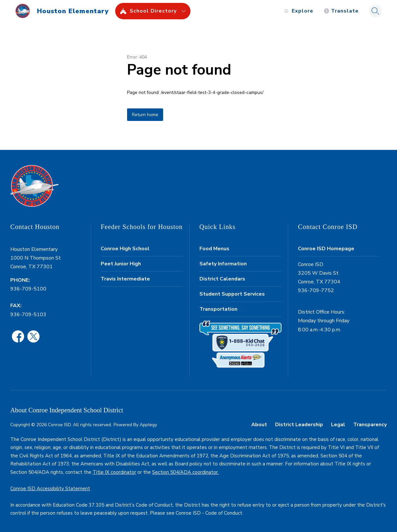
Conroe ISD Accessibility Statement (50, 489)
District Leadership (299, 425)
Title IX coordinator (114, 472)
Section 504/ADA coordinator (185, 472)
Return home (145, 115)
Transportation (218, 309)
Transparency (370, 425)
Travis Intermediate (125, 279)
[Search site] (375, 11)
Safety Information (223, 264)
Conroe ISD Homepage (326, 249)
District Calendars (222, 279)
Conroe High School (125, 249)
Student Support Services (232, 294)
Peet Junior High (121, 264)
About (259, 425)
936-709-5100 (28, 289)
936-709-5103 (28, 315)
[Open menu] (298, 11)
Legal (338, 425)
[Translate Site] (341, 11)
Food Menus (214, 249)
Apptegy (148, 425)
